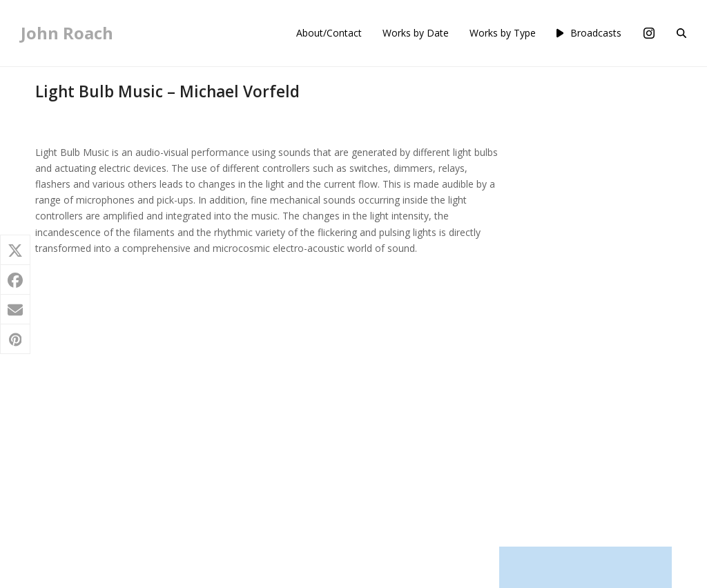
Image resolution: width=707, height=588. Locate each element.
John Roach (67, 33)
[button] (681, 33)
